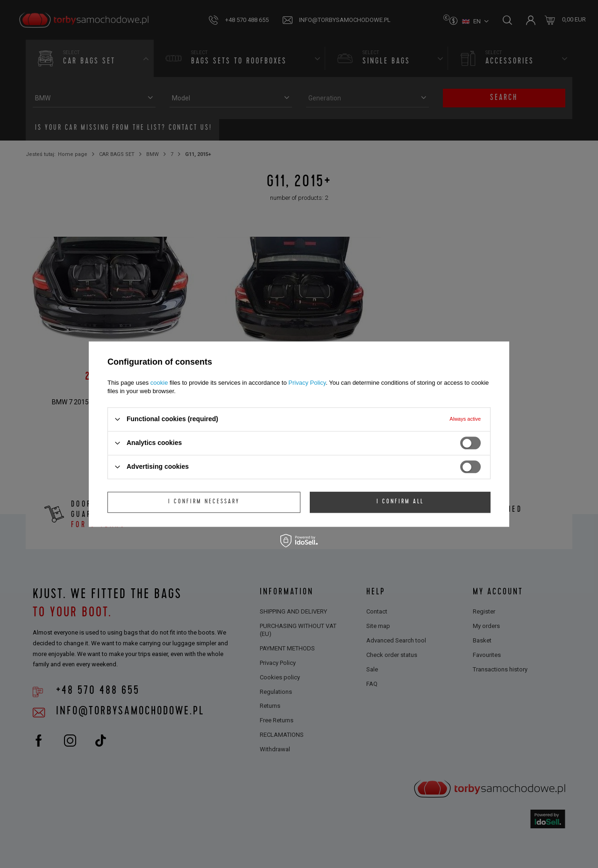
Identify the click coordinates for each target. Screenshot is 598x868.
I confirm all (400, 502)
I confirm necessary (204, 502)
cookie (159, 383)
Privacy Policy (307, 383)
